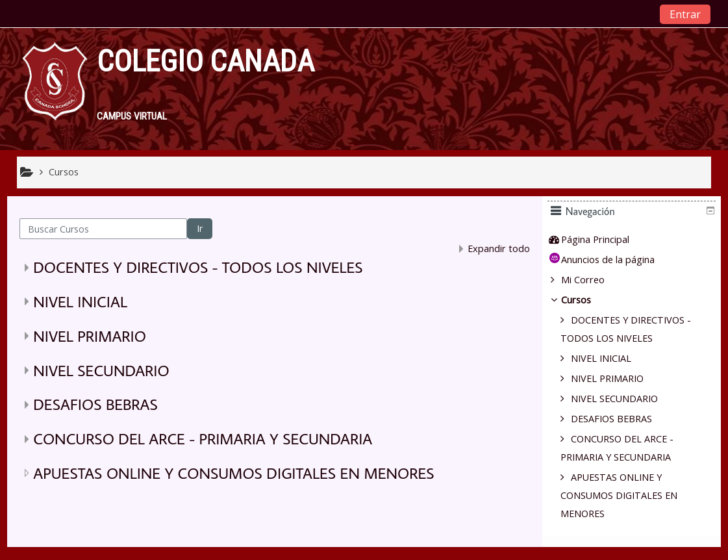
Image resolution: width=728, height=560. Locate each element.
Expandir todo (499, 248)
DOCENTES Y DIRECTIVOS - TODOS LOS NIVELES (198, 267)
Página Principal (605, 239)
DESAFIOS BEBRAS (95, 404)
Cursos (586, 300)
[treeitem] (636, 240)
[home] (55, 87)
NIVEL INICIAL (80, 301)
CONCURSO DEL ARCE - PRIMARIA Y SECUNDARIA (203, 438)
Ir (200, 228)
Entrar (685, 14)
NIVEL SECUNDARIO (101, 370)
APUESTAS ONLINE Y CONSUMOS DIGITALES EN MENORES (233, 473)
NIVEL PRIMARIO (90, 336)
